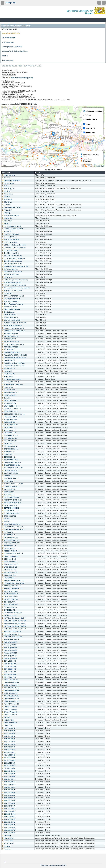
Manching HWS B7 (9, 653)
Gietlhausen (7, 444)
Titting (5, 224)
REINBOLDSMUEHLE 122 (12, 589)
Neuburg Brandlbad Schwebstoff (14, 285)
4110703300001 (9, 752)
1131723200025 (9, 763)
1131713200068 (9, 776)
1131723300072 (9, 785)
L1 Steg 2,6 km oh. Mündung (13, 328)
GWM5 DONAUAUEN (11, 691)
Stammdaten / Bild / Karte (11, 33)
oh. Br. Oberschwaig (10, 250)
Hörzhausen (7, 293)
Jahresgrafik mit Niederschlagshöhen (15, 51)
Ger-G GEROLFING (10, 599)
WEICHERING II (9, 430)
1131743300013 (9, 744)
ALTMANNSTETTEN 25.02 (12, 468)
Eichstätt (6, 205)
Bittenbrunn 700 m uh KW (12, 272)
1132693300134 (9, 787)
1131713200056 (9, 774)
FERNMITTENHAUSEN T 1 (12, 554)
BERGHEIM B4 (8, 374)
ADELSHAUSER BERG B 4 (12, 484)
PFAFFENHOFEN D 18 (11, 543)
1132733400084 (9, 814)
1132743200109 (9, 801)
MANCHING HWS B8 (10, 704)
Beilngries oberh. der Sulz (12, 207)
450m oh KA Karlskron (11, 301)
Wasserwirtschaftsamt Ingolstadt (22, 78)
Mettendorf (7, 210)
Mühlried (6, 186)
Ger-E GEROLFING (10, 597)
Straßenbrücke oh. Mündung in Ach (15, 266)
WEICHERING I (8, 578)
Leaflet (99, 166)
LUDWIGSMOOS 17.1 (11, 511)
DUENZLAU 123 (9, 575)
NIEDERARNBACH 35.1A (12, 500)
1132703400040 (9, 795)
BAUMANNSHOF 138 (10, 342)
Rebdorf (6, 717)
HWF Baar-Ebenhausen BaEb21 (14, 623)
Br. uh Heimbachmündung (12, 326)
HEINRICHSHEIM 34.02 (11, 352)
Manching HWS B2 (9, 658)
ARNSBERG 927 (9, 339)
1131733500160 (9, 790)
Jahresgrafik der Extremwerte (12, 47)
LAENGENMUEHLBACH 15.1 (13, 527)
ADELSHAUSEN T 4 (10, 551)
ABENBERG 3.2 (9, 535)
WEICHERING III (9, 433)
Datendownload (8, 60)
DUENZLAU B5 (8, 422)
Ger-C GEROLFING (10, 594)
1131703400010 (9, 731)
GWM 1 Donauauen (10, 680)
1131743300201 (9, 833)
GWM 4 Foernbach (9, 715)
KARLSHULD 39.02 (10, 425)
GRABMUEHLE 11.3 (10, 473)
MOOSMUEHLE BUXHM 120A (14, 583)
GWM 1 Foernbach (9, 707)
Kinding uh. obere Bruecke (12, 291)
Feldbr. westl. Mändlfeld (11, 309)
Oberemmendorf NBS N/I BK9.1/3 (15, 358)
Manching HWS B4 (9, 645)
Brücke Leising (8, 312)
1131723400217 (9, 779)
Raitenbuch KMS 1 (9, 723)
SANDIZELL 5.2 (8, 476)
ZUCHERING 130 (9, 403)
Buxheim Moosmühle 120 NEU (13, 366)
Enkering (6, 213)
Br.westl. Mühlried (9, 237)
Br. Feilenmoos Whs (10, 269)
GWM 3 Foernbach (9, 712)
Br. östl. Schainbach (10, 317)
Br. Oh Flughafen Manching (12, 304)
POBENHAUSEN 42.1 (11, 487)
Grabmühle (7, 221)
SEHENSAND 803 (9, 607)
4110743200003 (9, 728)
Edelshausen (7, 841)
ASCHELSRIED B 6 (10, 460)
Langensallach (8, 838)
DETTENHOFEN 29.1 (10, 508)
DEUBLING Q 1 (8, 457)
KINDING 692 (8, 720)
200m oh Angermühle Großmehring (15, 280)
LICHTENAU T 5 (9, 428)
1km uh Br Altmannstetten (12, 261)
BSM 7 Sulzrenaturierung (12, 632)
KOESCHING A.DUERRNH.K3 (13, 331)
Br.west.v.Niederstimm (11, 240)
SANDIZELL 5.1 (8, 610)
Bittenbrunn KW (8, 175)
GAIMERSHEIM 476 (10, 556)
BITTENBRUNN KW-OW (11, 226)
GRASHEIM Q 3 (9, 489)
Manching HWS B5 (9, 648)
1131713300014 (9, 803)
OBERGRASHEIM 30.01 (11, 462)
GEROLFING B (8, 360)
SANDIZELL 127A (9, 615)
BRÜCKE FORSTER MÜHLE (13, 296)
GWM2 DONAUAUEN (11, 683)
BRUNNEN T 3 (8, 492)
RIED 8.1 (6, 519)
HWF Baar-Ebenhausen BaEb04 (14, 618)
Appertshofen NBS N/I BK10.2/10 (14, 355)
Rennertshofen (8, 183)
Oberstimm (7, 202)
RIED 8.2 (6, 521)
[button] (53, 134)
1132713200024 (9, 750)
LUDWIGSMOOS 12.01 (11, 524)
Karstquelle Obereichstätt (12, 379)
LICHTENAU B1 (8, 390)
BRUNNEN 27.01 (9, 516)
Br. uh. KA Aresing (9, 315)
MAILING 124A (8, 495)
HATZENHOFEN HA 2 (11, 393)
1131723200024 (9, 734)
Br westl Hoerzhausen (11, 234)
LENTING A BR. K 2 (10, 411)
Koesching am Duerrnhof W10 (13, 363)
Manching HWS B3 (9, 642)
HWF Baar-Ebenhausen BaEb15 (14, 629)
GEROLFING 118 (9, 559)
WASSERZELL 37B (10, 406)
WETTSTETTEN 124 (10, 540)
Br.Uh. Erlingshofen (10, 242)
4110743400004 (9, 766)
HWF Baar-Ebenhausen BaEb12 (14, 626)
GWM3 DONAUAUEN (11, 685)
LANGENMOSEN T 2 (10, 479)
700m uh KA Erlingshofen (12, 320)
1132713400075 (9, 793)
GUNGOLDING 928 (10, 336)
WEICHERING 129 (9, 567)
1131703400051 (9, 771)
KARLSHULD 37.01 (10, 505)
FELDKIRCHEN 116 (10, 572)
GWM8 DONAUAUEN (11, 699)
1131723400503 (9, 798)
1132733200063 (9, 830)
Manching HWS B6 (9, 650)
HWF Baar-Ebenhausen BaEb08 (14, 621)
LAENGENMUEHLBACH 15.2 (13, 530)
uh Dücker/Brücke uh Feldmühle (14, 248)
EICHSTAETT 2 (8, 368)
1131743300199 (9, 819)
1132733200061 (9, 809)
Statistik (5, 56)
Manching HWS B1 (9, 656)
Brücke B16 (7, 277)
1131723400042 (9, 811)
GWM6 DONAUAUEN (11, 693)
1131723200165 (9, 825)
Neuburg (6, 178)
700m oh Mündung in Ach (12, 283)
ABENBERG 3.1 (9, 532)
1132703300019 (9, 747)
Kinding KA (7, 218)
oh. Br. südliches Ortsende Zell (13, 258)
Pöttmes (6, 197)
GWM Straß (7, 725)
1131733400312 (9, 822)
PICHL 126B (7, 387)
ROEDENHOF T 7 (9, 548)
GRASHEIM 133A (9, 570)
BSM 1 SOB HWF (9, 661)
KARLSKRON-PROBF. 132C (13, 344)
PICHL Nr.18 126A (9, 562)
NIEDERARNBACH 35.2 (11, 503)
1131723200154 (9, 782)
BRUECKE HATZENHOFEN (13, 229)
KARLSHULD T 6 (9, 546)
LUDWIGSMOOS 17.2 (11, 513)
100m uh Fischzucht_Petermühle (14, 323)
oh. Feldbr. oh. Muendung (12, 256)
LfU (103, 166)
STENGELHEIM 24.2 (10, 449)
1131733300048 (9, 739)
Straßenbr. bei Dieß (10, 307)
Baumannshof (8, 844)
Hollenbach (7, 371)
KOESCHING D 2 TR (10, 564)
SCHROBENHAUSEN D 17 (12, 385)
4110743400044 (9, 768)
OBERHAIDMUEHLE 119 (12, 586)
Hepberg (6, 849)
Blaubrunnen (7, 377)
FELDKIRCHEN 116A (10, 382)
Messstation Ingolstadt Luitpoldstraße (16, 288)
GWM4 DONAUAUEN (11, 688)
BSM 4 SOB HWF (9, 669)
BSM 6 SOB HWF (9, 674)
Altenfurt (6, 191)
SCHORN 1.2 (8, 454)
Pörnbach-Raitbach (10, 419)
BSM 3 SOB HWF (9, 666)
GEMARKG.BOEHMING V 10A (14, 414)
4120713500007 (9, 760)
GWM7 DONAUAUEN (11, 696)
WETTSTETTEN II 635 (11, 417)
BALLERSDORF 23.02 (11, 465)
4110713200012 (9, 755)
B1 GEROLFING (9, 602)
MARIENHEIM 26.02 (10, 605)
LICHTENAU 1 (8, 481)
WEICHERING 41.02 (10, 436)
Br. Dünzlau (7, 232)
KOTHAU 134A (8, 350)
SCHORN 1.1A (8, 452)
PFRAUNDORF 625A (10, 347)
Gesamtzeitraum (8, 42)
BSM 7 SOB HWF (9, 677)
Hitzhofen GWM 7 (9, 395)
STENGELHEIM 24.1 (10, 446)
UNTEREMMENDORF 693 (12, 613)
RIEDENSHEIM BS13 (10, 640)
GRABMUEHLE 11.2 (10, 470)
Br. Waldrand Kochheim (11, 299)
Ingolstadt (6, 836)
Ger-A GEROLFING (10, 591)
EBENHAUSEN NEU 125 (12, 409)
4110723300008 (9, 758)
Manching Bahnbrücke (11, 215)
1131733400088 (9, 742)
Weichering (7, 199)
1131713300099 (9, 827)
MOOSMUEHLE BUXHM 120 (13, 581)
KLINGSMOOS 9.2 (9, 441)
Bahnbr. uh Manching (10, 275)
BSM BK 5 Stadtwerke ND (12, 637)
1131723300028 (9, 736)
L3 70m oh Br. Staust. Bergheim (14, 245)
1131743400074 (9, 817)
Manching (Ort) (8, 189)
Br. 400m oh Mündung (11, 253)
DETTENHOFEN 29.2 (10, 497)
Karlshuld (6, 846)
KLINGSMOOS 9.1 (9, 438)
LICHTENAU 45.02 (9, 401)
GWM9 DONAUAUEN (11, 701)
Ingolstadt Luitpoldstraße (11, 181)
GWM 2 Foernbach (9, 709)
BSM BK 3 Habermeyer (11, 634)
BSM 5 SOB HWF (9, 672)
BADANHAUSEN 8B (10, 334)
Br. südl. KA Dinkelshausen (12, 264)
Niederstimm (7, 194)
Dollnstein (6, 398)
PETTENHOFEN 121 (10, 538)
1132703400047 (9, 806)
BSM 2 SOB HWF (9, 664)
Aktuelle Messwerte (9, 38)
